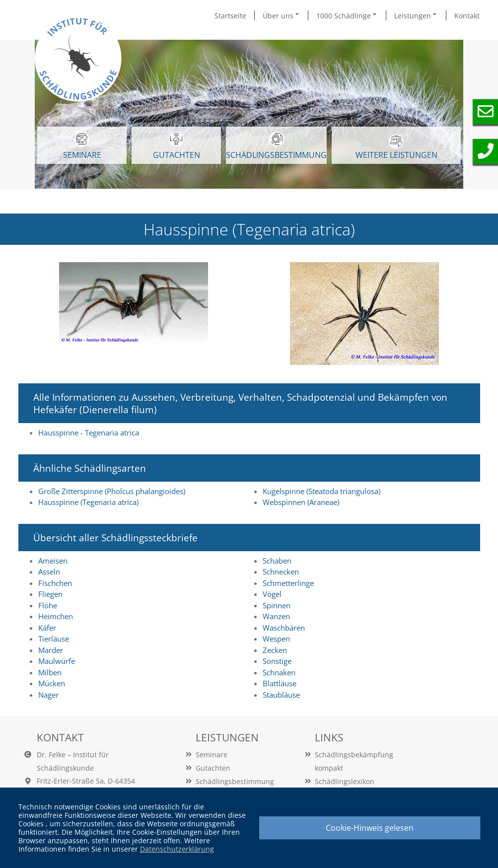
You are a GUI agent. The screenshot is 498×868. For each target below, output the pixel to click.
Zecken (275, 650)
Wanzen (276, 616)
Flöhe (48, 605)
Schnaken (279, 672)
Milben (50, 672)
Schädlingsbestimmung (276, 146)
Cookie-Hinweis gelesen (370, 828)
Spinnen (277, 605)
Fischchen (55, 583)
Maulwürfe (57, 661)
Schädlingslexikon (345, 781)
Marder (51, 650)
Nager (48, 695)
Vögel (272, 594)
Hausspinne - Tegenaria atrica (89, 433)
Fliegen (50, 594)
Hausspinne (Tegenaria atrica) (88, 502)
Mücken (52, 683)
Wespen (276, 639)
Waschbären (284, 628)
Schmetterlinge (288, 583)
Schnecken (281, 572)
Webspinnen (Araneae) (301, 502)
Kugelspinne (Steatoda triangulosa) (321, 491)
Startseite (230, 16)
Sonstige (277, 661)
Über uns (282, 15)
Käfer (47, 628)
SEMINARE (82, 146)
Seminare (212, 755)
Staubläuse (281, 695)
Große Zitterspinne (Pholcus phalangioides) (112, 491)
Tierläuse (54, 639)
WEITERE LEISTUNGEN (396, 147)
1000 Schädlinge (347, 15)
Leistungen (416, 15)
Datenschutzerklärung (177, 849)
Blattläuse (280, 683)
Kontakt (467, 16)
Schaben (277, 561)
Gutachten (213, 768)
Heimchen (56, 616)
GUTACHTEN (177, 146)
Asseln (49, 572)
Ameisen (53, 561)
